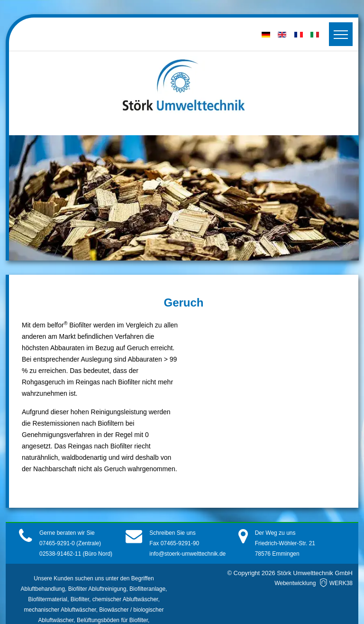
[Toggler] (341, 34)
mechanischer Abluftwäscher (60, 610)
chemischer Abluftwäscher (125, 599)
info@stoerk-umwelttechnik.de (187, 554)
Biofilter (80, 599)
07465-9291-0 (58, 543)
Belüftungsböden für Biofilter (112, 620)
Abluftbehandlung (43, 589)
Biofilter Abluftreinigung (97, 589)
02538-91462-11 (60, 554)
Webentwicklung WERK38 (314, 583)
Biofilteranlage (147, 589)
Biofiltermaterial (48, 599)
